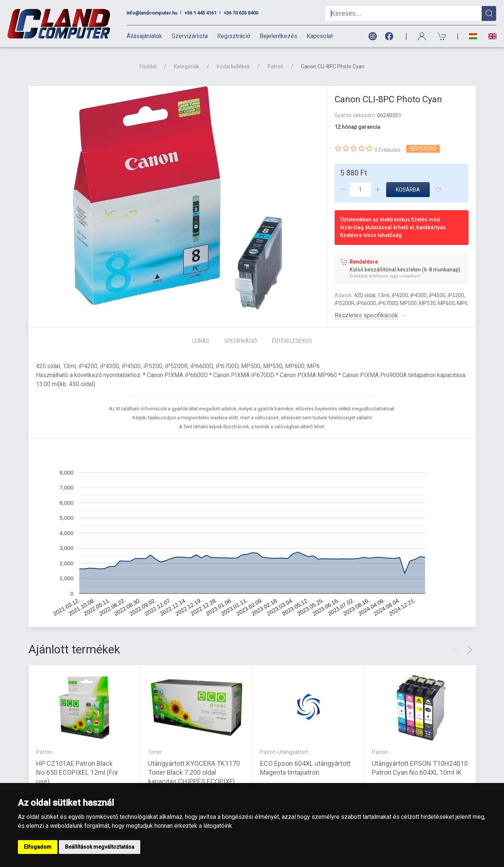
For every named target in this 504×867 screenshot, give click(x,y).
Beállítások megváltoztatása (100, 847)
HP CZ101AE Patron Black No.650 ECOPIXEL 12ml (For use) (77, 772)
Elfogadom (38, 847)
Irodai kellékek (233, 66)
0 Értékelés (388, 150)
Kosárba (408, 190)
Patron (276, 66)
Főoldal (148, 66)
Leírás (201, 341)
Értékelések (292, 341)
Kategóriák (187, 66)
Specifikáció (241, 341)
